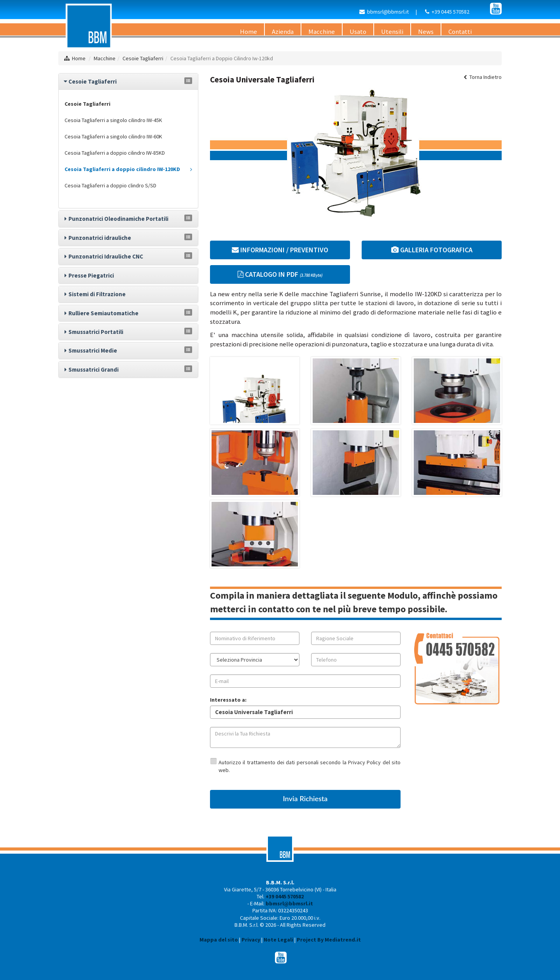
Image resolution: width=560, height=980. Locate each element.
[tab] (128, 81)
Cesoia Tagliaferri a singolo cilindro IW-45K (113, 120)
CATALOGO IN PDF (280, 274)
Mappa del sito (219, 940)
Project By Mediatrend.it (329, 940)
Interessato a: (228, 700)
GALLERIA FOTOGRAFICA (432, 250)
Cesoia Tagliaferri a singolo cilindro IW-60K (113, 136)
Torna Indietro (483, 77)
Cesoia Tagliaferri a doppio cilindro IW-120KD (128, 169)
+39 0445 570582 (451, 12)
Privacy (251, 940)
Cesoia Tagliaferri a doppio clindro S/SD (110, 185)
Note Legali (278, 940)
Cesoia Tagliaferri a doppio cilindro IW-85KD (115, 153)
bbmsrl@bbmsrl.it (388, 12)
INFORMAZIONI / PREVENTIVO (280, 250)
